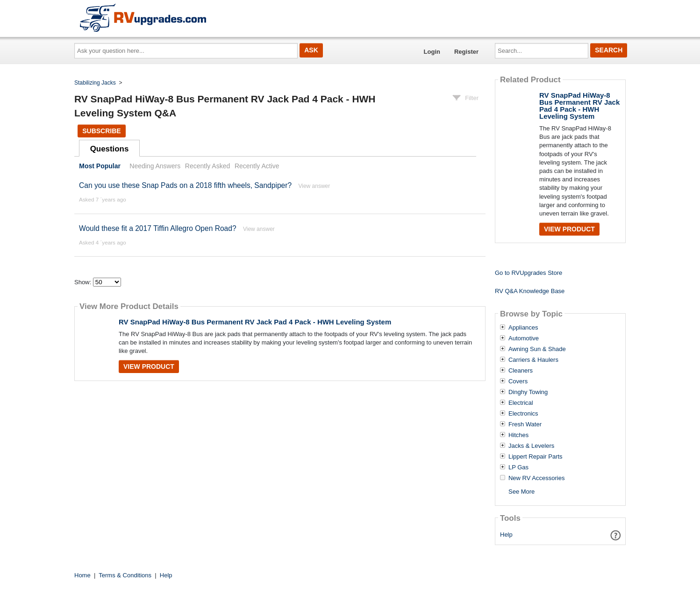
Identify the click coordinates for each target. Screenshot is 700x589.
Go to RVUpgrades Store (529, 273)
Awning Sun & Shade (537, 349)
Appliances (523, 328)
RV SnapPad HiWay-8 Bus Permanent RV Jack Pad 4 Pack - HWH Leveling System (255, 322)
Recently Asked (207, 166)
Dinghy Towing (528, 392)
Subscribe (101, 131)
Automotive (524, 338)
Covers (518, 381)
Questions (110, 149)
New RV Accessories (536, 478)
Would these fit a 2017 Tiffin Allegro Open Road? (158, 228)
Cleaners (521, 371)
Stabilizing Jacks (95, 83)
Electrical (521, 403)
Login (432, 52)
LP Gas (518, 467)
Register (466, 52)
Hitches (518, 435)
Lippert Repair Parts (536, 457)
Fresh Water (525, 424)
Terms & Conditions (125, 575)
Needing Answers (155, 166)
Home (82, 575)
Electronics (523, 414)
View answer (314, 186)
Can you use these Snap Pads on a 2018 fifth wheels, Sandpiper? (185, 185)
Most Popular (100, 166)
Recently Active (257, 166)
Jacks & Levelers (531, 446)
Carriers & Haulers (533, 360)
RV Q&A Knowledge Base (530, 291)
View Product (149, 366)
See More (521, 492)
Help (506, 535)
